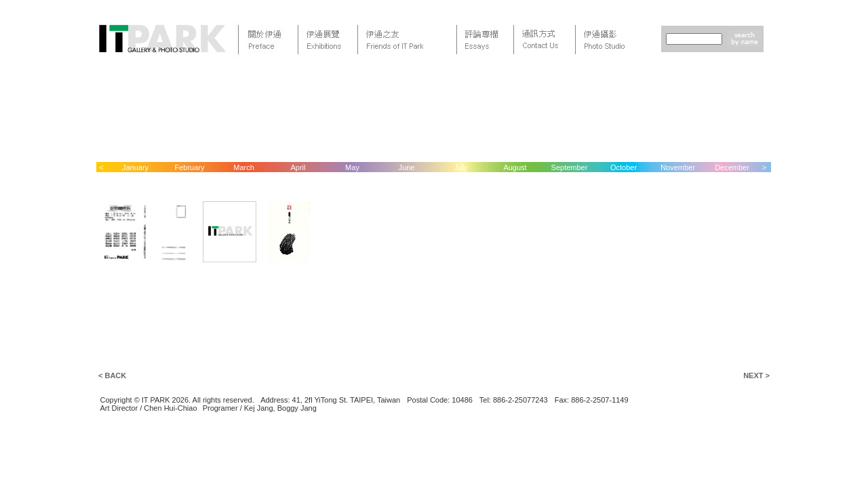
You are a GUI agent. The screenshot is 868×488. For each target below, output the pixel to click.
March (244, 167)
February (189, 167)
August (515, 167)
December (732, 167)
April (298, 167)
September (570, 167)
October (624, 167)
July (461, 167)
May (352, 167)
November (678, 167)
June (407, 167)
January (135, 167)
